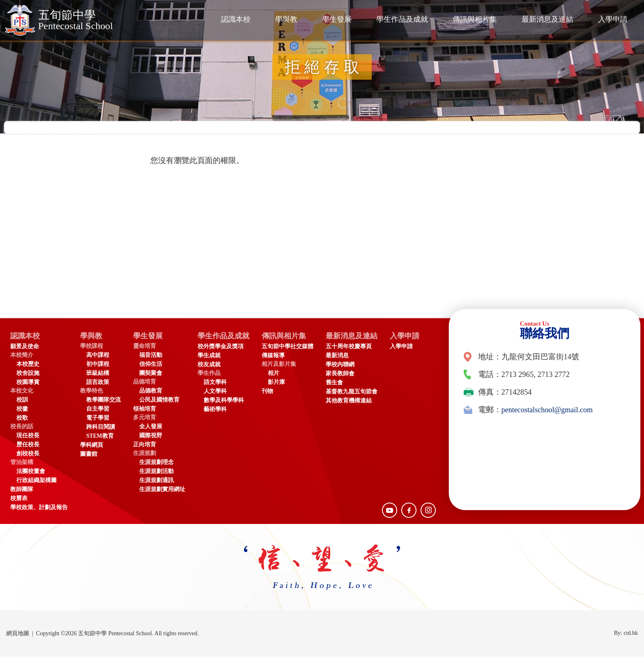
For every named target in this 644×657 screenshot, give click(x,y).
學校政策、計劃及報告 (39, 508)
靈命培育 (145, 346)
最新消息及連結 (547, 19)
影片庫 (279, 382)
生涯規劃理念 (156, 463)
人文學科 (215, 392)
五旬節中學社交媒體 (290, 347)
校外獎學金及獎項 (221, 347)
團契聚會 (151, 373)
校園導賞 (28, 382)
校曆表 (19, 499)
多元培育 (145, 418)
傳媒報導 (276, 356)
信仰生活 (151, 364)
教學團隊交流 (103, 400)
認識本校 (236, 19)
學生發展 (337, 19)
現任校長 (28, 436)
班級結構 (98, 373)
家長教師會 (343, 374)
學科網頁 (92, 445)
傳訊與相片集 (475, 19)
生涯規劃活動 (156, 472)
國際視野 (151, 436)
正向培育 (145, 445)
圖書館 (89, 454)
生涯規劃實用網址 (162, 490)
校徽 (22, 409)
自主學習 (98, 409)
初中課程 (98, 364)
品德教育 (151, 391)
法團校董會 (31, 472)
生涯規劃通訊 (156, 481)
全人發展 (151, 427)
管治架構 (22, 463)
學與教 (286, 19)
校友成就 (209, 365)
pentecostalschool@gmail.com (548, 410)
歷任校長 (28, 445)
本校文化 (22, 391)
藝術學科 (215, 410)
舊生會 (337, 383)
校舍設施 (28, 373)
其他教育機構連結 (352, 401)
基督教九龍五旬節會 (354, 392)
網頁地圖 (18, 634)
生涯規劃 (145, 454)
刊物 (270, 392)
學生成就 (209, 356)
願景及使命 (25, 347)
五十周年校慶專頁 (352, 347)
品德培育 (145, 382)
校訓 (22, 400)
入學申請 (613, 19)
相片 (276, 373)
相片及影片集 (282, 364)
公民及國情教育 (159, 400)
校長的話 (22, 427)
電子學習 (98, 418)
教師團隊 (22, 490)
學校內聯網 (343, 365)
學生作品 (209, 373)
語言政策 (98, 382)
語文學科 (215, 382)
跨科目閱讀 (101, 427)
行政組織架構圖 (37, 481)
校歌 (22, 418)
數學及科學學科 (224, 401)
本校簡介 (22, 355)
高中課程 (98, 355)
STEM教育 (100, 436)
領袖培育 (145, 409)
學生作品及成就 (402, 19)
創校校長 (28, 454)
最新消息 (340, 356)
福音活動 (151, 355)
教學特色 (92, 391)
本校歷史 (28, 364)
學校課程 (92, 346)
